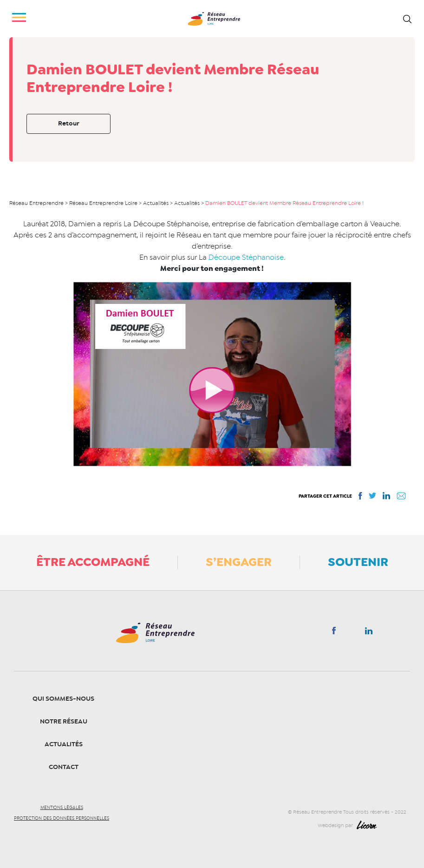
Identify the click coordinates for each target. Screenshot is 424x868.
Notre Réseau (64, 721)
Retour (69, 123)
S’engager (239, 562)
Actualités (64, 744)
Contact (64, 767)
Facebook (334, 632)
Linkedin (369, 633)
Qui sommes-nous (63, 699)
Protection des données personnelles (62, 818)
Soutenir (358, 562)
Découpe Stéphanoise (246, 257)
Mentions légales (62, 808)
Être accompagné (93, 562)
